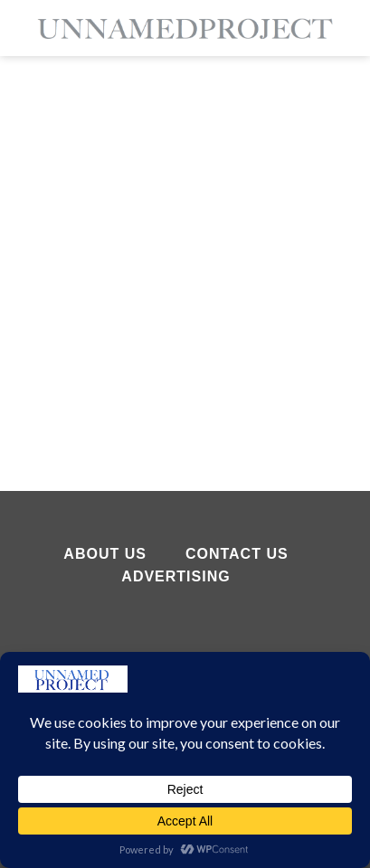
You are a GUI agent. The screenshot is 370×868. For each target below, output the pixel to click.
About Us (105, 554)
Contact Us (237, 554)
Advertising (176, 576)
